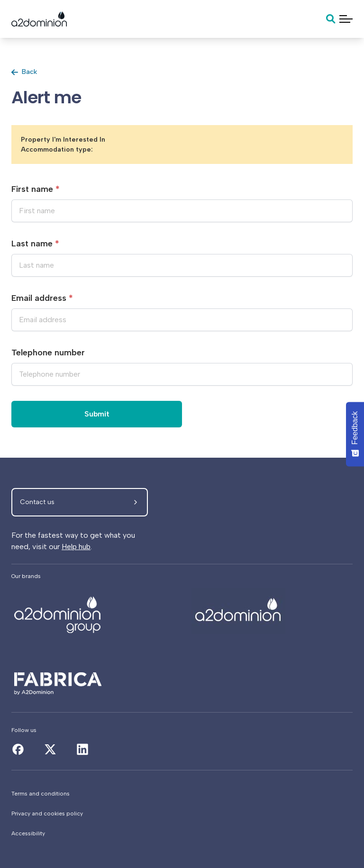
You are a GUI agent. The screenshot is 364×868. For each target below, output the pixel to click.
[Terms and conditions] (182, 794)
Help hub (76, 547)
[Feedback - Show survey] (355, 434)
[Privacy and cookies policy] (182, 814)
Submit (97, 414)
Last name (35, 244)
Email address (42, 298)
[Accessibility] (182, 833)
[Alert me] (92, 611)
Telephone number (48, 353)
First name (36, 189)
